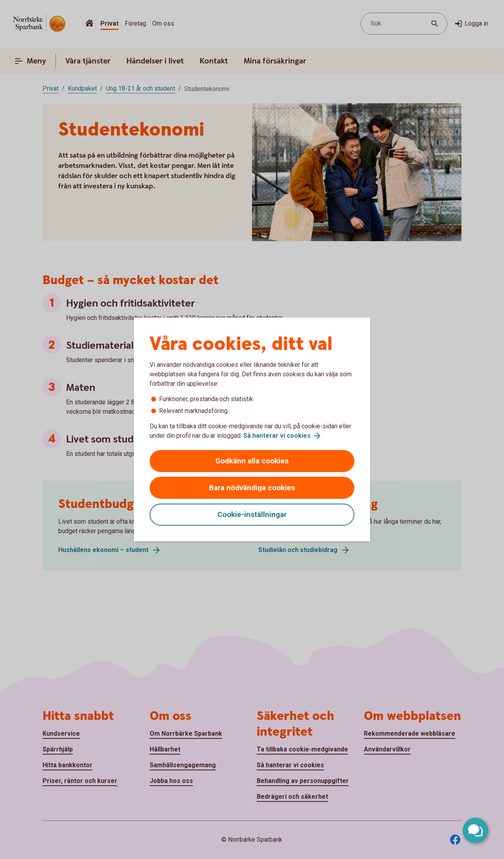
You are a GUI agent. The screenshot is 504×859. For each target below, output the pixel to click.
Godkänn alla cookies (252, 461)
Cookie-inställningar (252, 514)
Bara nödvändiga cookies (252, 488)
